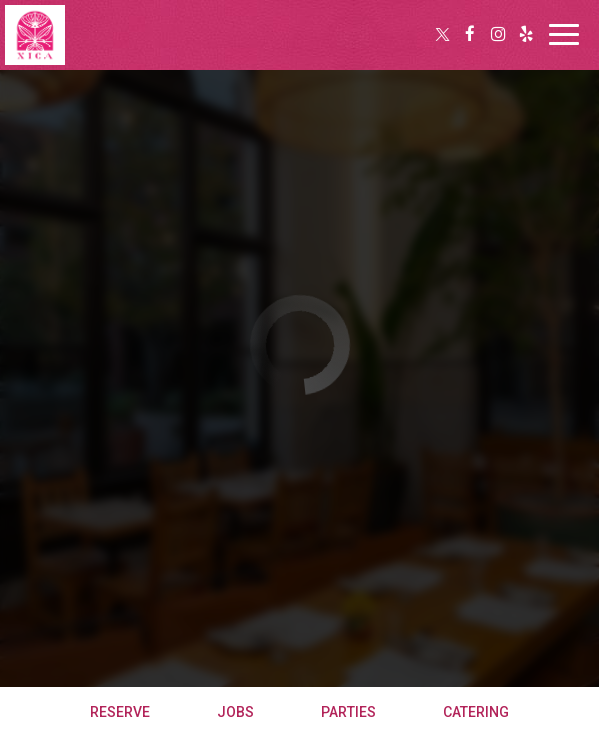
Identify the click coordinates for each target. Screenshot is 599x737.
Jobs (235, 712)
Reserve (120, 712)
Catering (476, 712)
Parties (348, 712)
